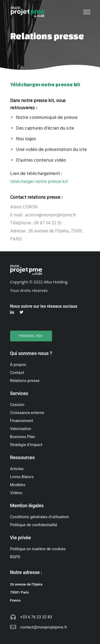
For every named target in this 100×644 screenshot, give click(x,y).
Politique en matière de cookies (38, 549)
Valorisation (21, 429)
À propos (18, 365)
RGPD (15, 557)
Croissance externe (27, 413)
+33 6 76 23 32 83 (36, 617)
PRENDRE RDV (31, 336)
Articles (17, 469)
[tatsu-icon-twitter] (22, 312)
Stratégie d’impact (26, 445)
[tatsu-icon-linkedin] (13, 312)
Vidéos (16, 493)
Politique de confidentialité (34, 525)
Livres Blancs (22, 477)
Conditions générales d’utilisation (40, 517)
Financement (22, 421)
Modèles (18, 485)
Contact (17, 373)
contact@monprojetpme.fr (44, 627)
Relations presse (25, 381)
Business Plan (23, 437)
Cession (17, 405)
